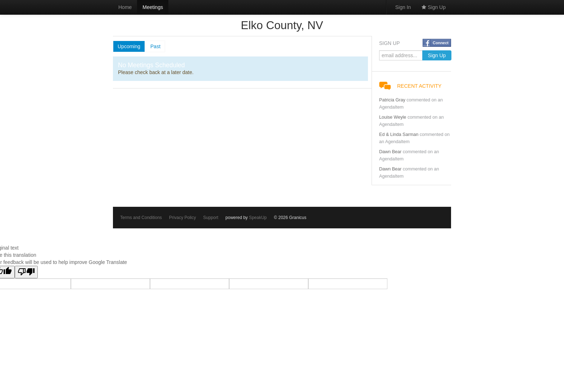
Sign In (403, 7)
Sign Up (434, 7)
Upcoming (129, 46)
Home (125, 7)
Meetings (153, 7)
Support (211, 218)
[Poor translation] (26, 272)
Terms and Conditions (141, 218)
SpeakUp (258, 218)
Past (155, 46)
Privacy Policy (183, 218)
